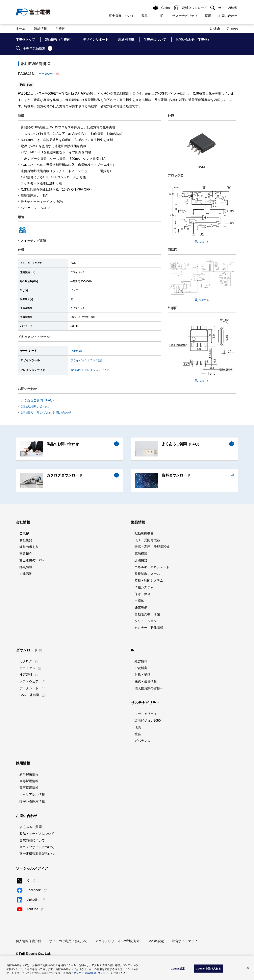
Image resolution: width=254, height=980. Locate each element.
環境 (138, 727)
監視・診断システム (149, 581)
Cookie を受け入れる (208, 968)
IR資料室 (141, 668)
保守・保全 (142, 594)
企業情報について (32, 840)
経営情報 (141, 661)
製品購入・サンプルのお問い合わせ (46, 413)
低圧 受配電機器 (147, 540)
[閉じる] (248, 968)
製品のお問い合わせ (35, 406)
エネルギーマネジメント (152, 567)
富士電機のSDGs (32, 560)
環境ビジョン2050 (148, 721)
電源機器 (141, 554)
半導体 (139, 601)
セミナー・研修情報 (149, 628)
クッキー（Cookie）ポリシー (91, 973)
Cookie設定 (156, 941)
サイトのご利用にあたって (68, 941)
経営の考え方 (29, 547)
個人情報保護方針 (29, 941)
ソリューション (146, 621)
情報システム (144, 587)
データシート (47, 74)
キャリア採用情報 (32, 794)
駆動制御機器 (144, 533)
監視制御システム (147, 574)
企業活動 (26, 574)
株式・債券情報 (146, 681)
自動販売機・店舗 (147, 614)
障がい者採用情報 (32, 801)
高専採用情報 (29, 781)
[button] (33, 272)
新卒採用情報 (29, 774)
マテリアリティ (146, 714)
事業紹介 (26, 554)
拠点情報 (26, 567)
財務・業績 (142, 675)
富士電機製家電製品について (40, 854)
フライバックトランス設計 (87, 360)
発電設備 (141, 607)
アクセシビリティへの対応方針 (117, 941)
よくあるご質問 (31, 827)
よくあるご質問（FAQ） (38, 400)
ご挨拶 (24, 533)
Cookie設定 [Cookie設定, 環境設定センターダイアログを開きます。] (178, 968)
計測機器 (141, 560)
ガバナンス (142, 741)
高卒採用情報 (29, 788)
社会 (138, 734)
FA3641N (76, 351)
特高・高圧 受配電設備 (152, 547)
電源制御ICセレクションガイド (90, 370)
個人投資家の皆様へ (149, 688)
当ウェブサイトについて (37, 847)
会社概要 (26, 540)
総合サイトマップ (185, 941)
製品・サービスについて (37, 834)
